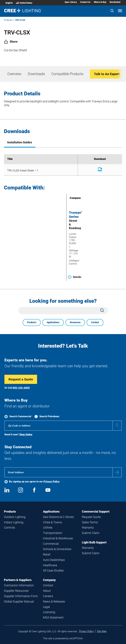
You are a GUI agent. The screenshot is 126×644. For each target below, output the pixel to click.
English (9, 3)
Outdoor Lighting (15, 517)
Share (11, 42)
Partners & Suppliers (18, 580)
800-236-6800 (21, 388)
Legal (46, 607)
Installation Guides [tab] (20, 142)
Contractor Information (19, 585)
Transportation (53, 533)
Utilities (48, 527)
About (47, 591)
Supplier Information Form (21, 596)
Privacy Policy (52, 482)
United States (24, 3)
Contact (95, 322)
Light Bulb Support (94, 542)
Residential (115, 2)
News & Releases (54, 601)
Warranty (88, 527)
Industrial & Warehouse (58, 538)
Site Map (102, 631)
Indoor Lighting (14, 522)
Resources (75, 322)
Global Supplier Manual (19, 601)
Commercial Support (96, 511)
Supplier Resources (16, 591)
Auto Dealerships (54, 560)
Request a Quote (21, 379)
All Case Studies (53, 570)
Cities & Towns (52, 522)
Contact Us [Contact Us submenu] (85, 2)
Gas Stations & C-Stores (58, 517)
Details (75, 277)
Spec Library (71, 2)
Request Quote (91, 517)
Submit (117, 472)
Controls (9, 527)
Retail (47, 554)
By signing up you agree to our (34, 482)
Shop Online (26, 435)
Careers (48, 596)
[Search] (112, 11)
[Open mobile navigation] (120, 11)
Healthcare (50, 565)
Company (49, 580)
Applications (53, 322)
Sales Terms (90, 522)
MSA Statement (53, 617)
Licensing (49, 612)
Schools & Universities (57, 549)
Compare (71, 198)
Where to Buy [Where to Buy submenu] (100, 2)
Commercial (51, 544)
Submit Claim (91, 533)
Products (8, 20)
